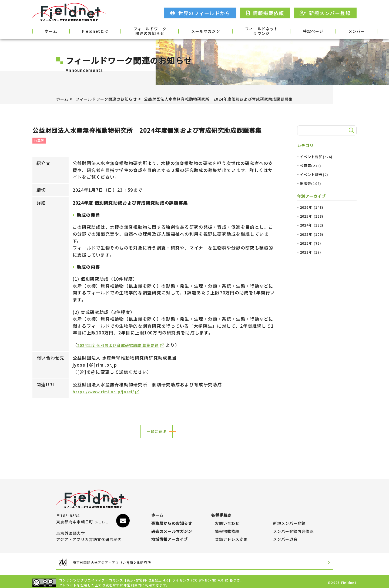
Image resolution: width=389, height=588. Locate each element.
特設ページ (272, 31)
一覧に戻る (157, 432)
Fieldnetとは (82, 31)
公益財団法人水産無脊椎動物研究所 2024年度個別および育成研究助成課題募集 (239, 99)
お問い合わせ (227, 516)
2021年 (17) (311, 252)
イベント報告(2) (314, 175)
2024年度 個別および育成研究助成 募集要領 (124, 345)
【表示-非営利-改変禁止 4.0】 (148, 578)
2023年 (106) (312, 234)
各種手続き (342, 31)
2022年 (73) (311, 243)
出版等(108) (311, 184)
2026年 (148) (312, 207)
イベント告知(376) (316, 157)
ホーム (46, 31)
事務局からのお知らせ (172, 516)
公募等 (39, 140)
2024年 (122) (312, 225)
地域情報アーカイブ (170, 537)
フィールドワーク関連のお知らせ (130, 31)
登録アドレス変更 (232, 537)
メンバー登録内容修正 (294, 527)
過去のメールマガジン (172, 527)
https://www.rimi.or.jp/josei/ (106, 392)
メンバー (307, 31)
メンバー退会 (286, 537)
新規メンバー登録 (290, 516)
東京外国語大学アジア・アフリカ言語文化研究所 (123, 560)
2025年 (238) (312, 216)
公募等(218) (311, 166)
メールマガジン (179, 31)
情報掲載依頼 (227, 527)
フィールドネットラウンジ (228, 31)
